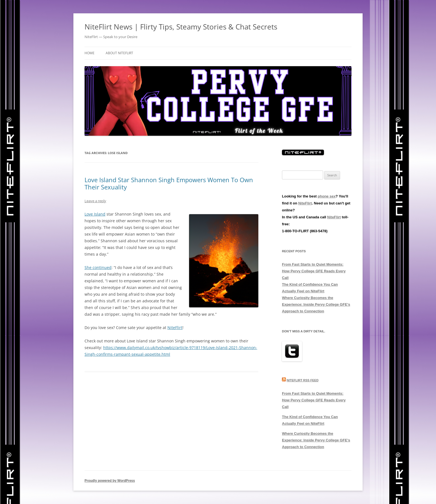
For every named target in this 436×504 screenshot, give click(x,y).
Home (90, 53)
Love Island (95, 214)
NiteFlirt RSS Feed (303, 380)
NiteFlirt (175, 328)
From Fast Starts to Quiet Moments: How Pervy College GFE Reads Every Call (314, 271)
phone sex (327, 196)
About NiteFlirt (119, 53)
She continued (98, 267)
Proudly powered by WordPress (110, 481)
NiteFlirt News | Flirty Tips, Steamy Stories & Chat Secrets (181, 27)
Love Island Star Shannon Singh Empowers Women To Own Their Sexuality (169, 183)
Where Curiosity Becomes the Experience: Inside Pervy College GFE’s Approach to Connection (316, 304)
